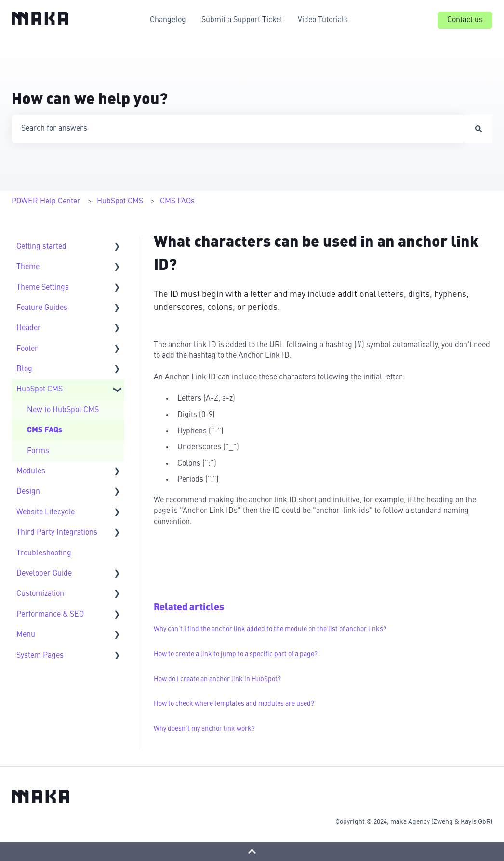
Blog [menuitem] (24, 369)
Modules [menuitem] (31, 471)
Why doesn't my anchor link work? (204, 729)
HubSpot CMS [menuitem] (40, 390)
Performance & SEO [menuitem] (50, 615)
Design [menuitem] (28, 492)
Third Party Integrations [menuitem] (57, 533)
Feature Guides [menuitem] (42, 308)
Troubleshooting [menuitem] (44, 553)
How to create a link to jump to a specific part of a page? (236, 654)
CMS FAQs (177, 202)
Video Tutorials (323, 20)
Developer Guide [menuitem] (44, 574)
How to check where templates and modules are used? (234, 704)
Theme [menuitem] (28, 267)
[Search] (478, 129)
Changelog (168, 20)
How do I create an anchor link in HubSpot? (217, 679)
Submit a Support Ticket (242, 20)
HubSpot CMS (120, 202)
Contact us (465, 20)
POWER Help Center (46, 202)
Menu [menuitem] (26, 635)
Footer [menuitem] (27, 349)
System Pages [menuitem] (40, 656)
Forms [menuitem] (38, 451)
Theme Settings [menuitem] (43, 288)
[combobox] (238, 129)
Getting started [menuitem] (41, 247)
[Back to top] (252, 851)
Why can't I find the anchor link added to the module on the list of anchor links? (270, 629)
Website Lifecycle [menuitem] (46, 512)
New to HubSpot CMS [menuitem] (63, 410)
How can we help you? (90, 100)
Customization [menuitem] (40, 594)
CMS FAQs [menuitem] (45, 430)
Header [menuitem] (29, 328)
